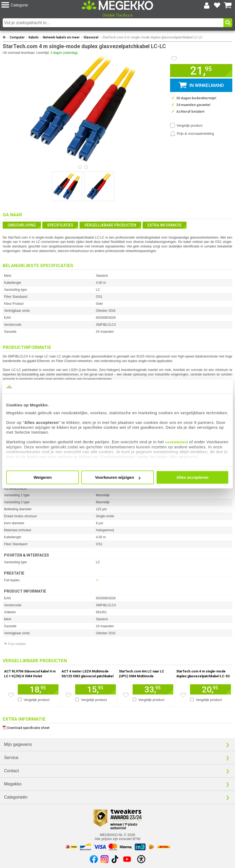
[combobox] (113, 23)
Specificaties (60, 225)
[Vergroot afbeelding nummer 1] (99, 186)
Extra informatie (165, 225)
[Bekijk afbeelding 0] (80, 167)
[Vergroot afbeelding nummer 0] (67, 186)
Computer (17, 37)
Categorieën (16, 797)
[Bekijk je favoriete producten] (217, 5)
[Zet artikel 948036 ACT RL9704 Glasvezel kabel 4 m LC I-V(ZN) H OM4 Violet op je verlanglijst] (11, 695)
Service (11, 758)
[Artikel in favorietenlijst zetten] (174, 59)
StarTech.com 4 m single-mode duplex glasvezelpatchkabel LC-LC (152, 37)
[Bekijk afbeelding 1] (86, 167)
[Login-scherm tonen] (207, 5)
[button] (40, 5)
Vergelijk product (189, 125)
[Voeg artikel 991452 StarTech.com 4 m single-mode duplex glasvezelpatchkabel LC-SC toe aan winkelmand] (210, 689)
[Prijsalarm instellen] (192, 134)
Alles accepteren (192, 477)
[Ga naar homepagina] (118, 5)
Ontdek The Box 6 (118, 15)
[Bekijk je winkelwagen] (228, 5)
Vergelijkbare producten (110, 225)
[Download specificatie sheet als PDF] (118, 727)
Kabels (34, 37)
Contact (11, 771)
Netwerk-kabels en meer (61, 37)
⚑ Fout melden (15, 644)
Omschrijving (22, 225)
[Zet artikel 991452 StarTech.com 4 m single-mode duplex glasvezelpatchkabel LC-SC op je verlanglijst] (183, 695)
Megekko (13, 784)
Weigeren (43, 477)
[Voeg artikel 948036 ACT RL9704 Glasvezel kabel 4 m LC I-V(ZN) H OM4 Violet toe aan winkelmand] (38, 689)
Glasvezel (91, 37)
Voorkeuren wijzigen (118, 477)
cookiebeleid (177, 442)
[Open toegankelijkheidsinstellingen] (141, 859)
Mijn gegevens (18, 744)
